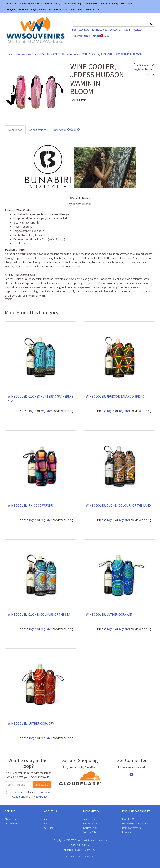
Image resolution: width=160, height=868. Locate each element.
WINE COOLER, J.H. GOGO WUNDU (31, 505)
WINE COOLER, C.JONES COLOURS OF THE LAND (118, 505)
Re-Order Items (82, 36)
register (139, 69)
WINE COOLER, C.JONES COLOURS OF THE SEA (39, 614)
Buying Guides (99, 30)
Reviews (67, 130)
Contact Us (116, 30)
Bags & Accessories (41, 9)
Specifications (38, 130)
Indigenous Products (17, 9)
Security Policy (90, 832)
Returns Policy (90, 828)
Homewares (92, 3)
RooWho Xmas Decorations (68, 9)
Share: (79, 100)
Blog (74, 30)
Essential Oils (92, 9)
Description (15, 130)
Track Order (11, 823)
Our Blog (49, 828)
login (147, 64)
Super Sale (11, 3)
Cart (101, 36)
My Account (11, 819)
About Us (84, 30)
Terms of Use (89, 819)
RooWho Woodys (53, 3)
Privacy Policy (39, 797)
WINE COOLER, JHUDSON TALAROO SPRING (115, 396)
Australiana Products (31, 3)
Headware (127, 3)
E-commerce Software (76, 857)
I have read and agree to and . (28, 794)
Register (138, 30)
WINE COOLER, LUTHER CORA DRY (31, 724)
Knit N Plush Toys (74, 3)
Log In (127, 30)
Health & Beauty (110, 3)
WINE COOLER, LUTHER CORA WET (109, 614)
